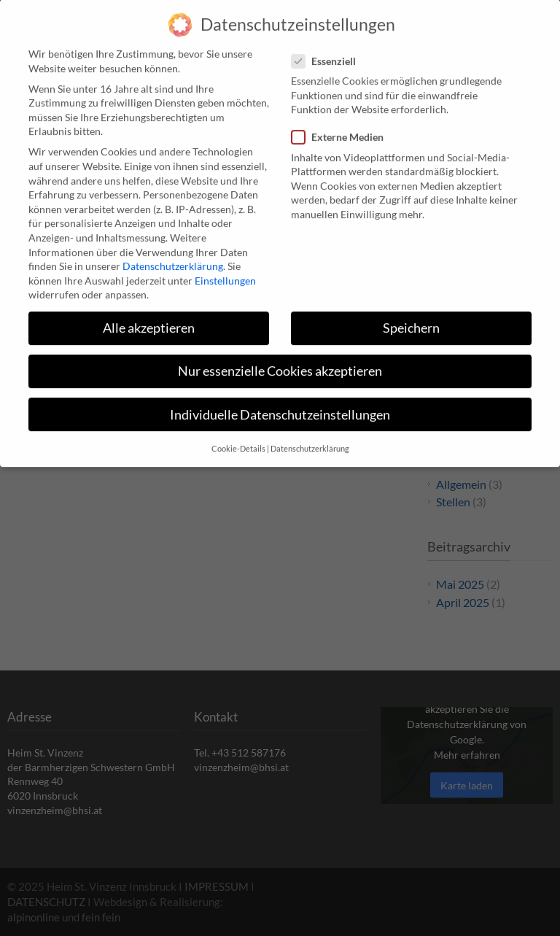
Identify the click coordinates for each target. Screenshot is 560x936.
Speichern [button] (411, 318)
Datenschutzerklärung (173, 255)
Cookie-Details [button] (238, 438)
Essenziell (330, 50)
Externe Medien (343, 127)
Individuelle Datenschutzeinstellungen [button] (280, 404)
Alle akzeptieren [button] (149, 318)
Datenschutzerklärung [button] (310, 438)
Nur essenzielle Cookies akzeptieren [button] (280, 361)
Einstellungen (225, 270)
